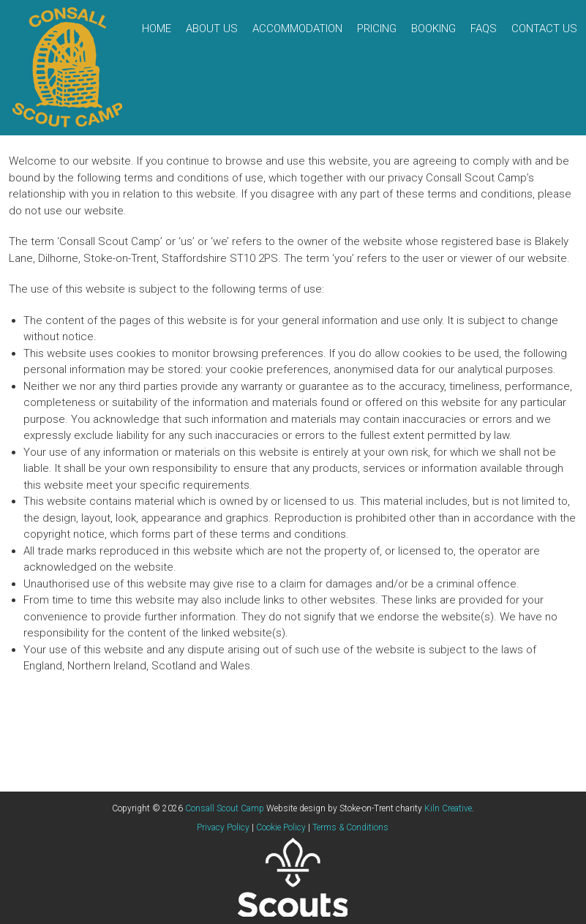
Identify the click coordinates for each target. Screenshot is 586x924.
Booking (433, 29)
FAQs (484, 29)
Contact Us (544, 29)
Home (157, 29)
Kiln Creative (448, 808)
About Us (212, 29)
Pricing (377, 29)
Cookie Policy (281, 827)
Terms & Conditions (350, 827)
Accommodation (297, 29)
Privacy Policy (223, 827)
